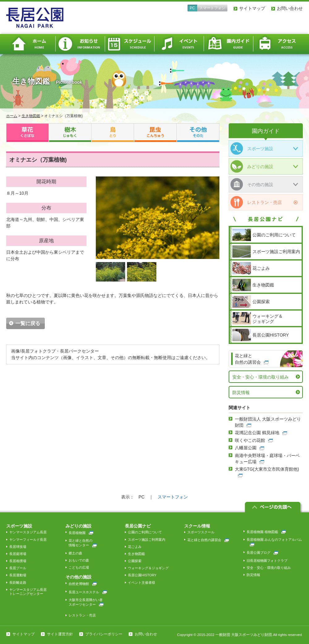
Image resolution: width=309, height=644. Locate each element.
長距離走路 (18, 583)
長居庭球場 (18, 554)
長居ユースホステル (88, 592)
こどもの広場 (79, 567)
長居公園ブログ (262, 553)
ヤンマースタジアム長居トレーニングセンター (28, 592)
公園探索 (135, 561)
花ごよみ (135, 547)
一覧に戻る (28, 323)
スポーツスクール (201, 532)
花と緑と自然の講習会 (208, 540)
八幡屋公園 (246, 448)
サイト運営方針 (60, 634)
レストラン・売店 (256, 202)
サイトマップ (252, 8)
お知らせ (80, 44)
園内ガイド (229, 44)
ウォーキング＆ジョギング (148, 568)
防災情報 (241, 392)
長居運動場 (18, 575)
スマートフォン (212, 8)
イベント (179, 44)
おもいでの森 (79, 560)
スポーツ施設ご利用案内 (147, 540)
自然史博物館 (83, 584)
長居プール (18, 568)
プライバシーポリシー (104, 634)
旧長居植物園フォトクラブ (267, 561)
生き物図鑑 (31, 116)
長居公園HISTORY (142, 575)
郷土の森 (75, 553)
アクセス (278, 44)
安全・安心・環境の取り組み (260, 377)
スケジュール (130, 44)
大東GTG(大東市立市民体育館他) (267, 469)
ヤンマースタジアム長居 (28, 532)
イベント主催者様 (142, 583)
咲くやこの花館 (250, 440)
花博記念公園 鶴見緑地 (257, 433)
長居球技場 (18, 547)
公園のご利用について (145, 532)
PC (192, 8)
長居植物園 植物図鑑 (266, 532)
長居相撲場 (18, 561)
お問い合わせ (290, 8)
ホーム (31, 44)
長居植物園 (81, 533)
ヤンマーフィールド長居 (28, 540)
